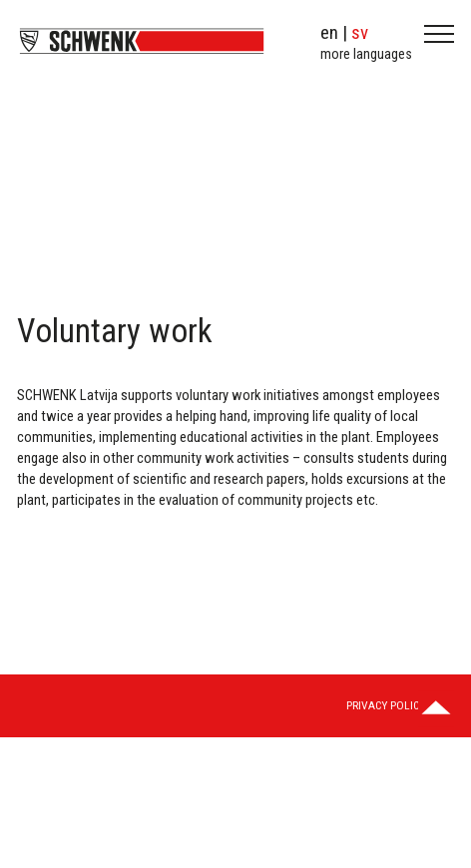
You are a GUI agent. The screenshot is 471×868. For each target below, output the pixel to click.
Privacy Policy (386, 705)
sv (360, 32)
